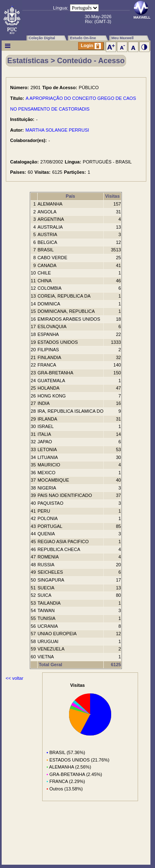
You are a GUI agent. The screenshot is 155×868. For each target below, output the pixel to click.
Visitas (112, 196)
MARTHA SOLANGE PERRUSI (57, 130)
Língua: (61, 8)
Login (91, 46)
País (70, 196)
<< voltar (15, 678)
